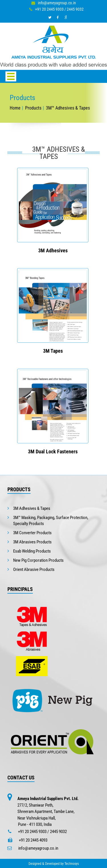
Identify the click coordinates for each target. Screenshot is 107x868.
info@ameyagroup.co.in (57, 3)
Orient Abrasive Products (34, 569)
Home (15, 108)
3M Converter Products (32, 533)
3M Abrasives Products (32, 542)
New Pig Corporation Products (38, 560)
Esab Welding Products (32, 551)
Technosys (72, 864)
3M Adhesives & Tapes (32, 508)
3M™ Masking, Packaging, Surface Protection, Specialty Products (51, 521)
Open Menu (11, 76)
